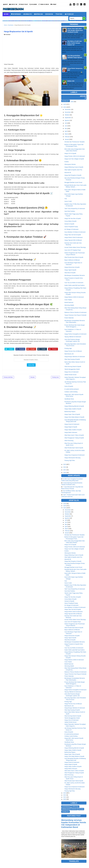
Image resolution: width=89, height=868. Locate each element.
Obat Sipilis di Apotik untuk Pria (73, 170)
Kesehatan (49, 14)
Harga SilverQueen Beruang (72, 458)
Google (33, 349)
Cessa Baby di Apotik (70, 221)
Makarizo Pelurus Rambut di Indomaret (75, 312)
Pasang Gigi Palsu (70, 460)
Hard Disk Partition (70, 211)
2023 (65, 464)
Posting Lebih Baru (8, 377)
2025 (65, 104)
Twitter (11, 349)
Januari (67, 139)
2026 (72, 102)
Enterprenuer (16, 14)
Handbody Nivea (69, 399)
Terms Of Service (44, 4)
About (6, 4)
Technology (69, 14)
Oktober (67, 115)
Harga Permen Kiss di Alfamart (73, 351)
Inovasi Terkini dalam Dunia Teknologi (75, 247)
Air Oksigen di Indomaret (71, 229)
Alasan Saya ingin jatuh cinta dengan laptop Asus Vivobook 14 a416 (75, 30)
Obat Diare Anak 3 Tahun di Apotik (74, 435)
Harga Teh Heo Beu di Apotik (73, 218)
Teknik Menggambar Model (72, 369)
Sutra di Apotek (69, 386)
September (68, 118)
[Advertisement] (31, 49)
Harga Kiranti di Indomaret (72, 424)
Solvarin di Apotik (69, 224)
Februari (67, 137)
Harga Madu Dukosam (71, 432)
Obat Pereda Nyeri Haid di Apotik (74, 448)
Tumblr (44, 349)
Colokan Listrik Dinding (71, 392)
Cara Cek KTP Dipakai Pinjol (73, 250)
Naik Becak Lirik (69, 354)
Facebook (22, 349)
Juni (66, 126)
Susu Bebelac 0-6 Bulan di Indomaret (75, 232)
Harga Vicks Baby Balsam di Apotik (74, 417)
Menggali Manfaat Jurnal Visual (73, 182)
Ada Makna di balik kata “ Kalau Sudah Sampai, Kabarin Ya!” (75, 43)
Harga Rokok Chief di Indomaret (74, 237)
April (66, 131)
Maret (66, 134)
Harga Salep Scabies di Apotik (73, 430)
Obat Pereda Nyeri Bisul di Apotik (74, 257)
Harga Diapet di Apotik (71, 427)
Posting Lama (55, 377)
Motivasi (59, 14)
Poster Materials (69, 318)
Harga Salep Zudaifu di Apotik (73, 409)
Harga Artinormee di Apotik (72, 267)
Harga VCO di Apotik (70, 153)
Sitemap (53, 4)
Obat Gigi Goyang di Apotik (72, 359)
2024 (65, 107)
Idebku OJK (71, 81)
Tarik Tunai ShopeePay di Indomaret (75, 209)
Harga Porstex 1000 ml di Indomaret (75, 156)
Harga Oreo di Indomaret (71, 372)
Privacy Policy (23, 4)
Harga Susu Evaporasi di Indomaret (74, 455)
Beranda (33, 377)
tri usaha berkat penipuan (72, 389)
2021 (65, 470)
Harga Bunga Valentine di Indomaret (75, 357)
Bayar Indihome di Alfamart (72, 260)
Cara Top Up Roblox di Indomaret (74, 283)
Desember (68, 109)
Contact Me (13, 4)
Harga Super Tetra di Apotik (72, 414)
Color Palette (68, 300)
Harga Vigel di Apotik (70, 270)
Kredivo (67, 162)
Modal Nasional (69, 302)
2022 (65, 467)
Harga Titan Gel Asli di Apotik (73, 235)
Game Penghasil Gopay (71, 227)
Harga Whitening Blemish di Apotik (74, 406)
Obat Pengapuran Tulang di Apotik (74, 438)
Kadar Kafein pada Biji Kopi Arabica (74, 285)
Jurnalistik (28, 14)
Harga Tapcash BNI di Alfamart (73, 240)
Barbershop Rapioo (70, 412)
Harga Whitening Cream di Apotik (74, 167)
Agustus (67, 120)
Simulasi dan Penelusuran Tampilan (74, 142)
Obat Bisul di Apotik (70, 273)
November (68, 112)
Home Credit (68, 201)
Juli (66, 123)
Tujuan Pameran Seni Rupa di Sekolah (75, 315)
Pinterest (54, 349)
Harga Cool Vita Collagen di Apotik (74, 159)
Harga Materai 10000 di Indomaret (74, 297)
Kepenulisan (38, 14)
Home (6, 14)
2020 (65, 473)
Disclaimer (33, 4)
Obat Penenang (69, 441)
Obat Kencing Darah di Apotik (73, 366)
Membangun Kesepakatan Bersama (75, 275)
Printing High (68, 348)
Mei (66, 129)
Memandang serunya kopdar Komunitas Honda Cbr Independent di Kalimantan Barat (74, 824)
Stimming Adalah (69, 305)
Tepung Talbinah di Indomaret (73, 337)
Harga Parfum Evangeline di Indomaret (75, 334)
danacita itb (68, 172)
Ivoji (66, 199)
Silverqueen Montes (70, 164)
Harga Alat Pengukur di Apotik (73, 175)
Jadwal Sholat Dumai (70, 375)
